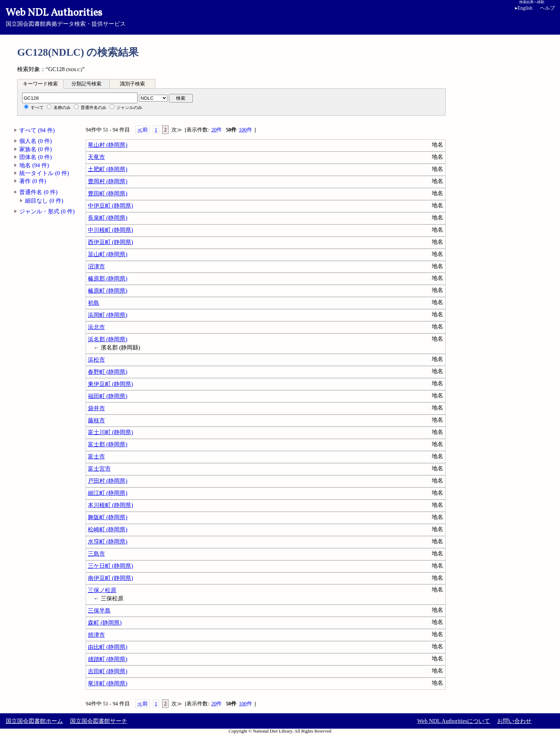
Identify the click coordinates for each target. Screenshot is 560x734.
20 (217, 130)
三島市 (96, 554)
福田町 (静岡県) (108, 396)
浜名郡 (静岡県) (108, 339)
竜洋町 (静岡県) (108, 683)
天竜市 (96, 157)
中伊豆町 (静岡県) (111, 206)
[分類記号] (80, 98)
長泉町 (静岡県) (108, 218)
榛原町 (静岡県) (108, 291)
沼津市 (96, 266)
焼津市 (96, 635)
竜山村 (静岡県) (108, 145)
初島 (94, 303)
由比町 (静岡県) (108, 647)
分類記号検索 (86, 84)
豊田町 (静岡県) (108, 194)
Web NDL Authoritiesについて (454, 721)
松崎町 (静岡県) (108, 529)
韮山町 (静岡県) (108, 254)
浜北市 (96, 327)
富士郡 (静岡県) (108, 444)
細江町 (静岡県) (108, 493)
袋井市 (96, 408)
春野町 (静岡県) (108, 372)
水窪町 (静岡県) (108, 542)
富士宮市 (99, 469)
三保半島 (99, 611)
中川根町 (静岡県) (111, 230)
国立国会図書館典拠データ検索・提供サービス (280, 16)
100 (246, 130)
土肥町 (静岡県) (108, 169)
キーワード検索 (40, 84)
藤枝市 (96, 420)
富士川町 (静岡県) (111, 432)
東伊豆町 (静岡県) (111, 384)
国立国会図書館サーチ (99, 721)
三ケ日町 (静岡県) (111, 566)
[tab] (40, 84)
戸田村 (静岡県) (108, 481)
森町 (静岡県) (105, 623)
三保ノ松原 (102, 590)
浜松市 (96, 360)
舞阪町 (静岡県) (108, 517)
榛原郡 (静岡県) (108, 279)
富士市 (96, 457)
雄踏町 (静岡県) (108, 659)
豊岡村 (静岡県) (108, 181)
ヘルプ (547, 8)
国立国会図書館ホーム (34, 721)
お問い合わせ (514, 721)
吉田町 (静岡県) (108, 671)
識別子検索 (132, 84)
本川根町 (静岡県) (111, 505)
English (524, 8)
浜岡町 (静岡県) (108, 315)
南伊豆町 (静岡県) (111, 578)
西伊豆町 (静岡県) (111, 242)
